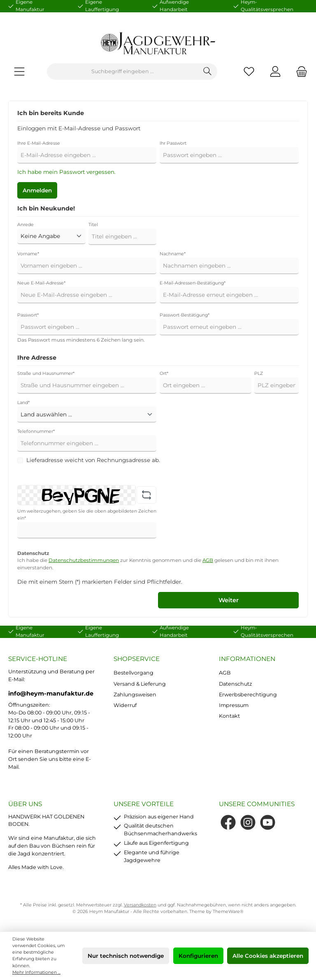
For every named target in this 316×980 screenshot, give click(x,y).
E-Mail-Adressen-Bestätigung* (193, 283)
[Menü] (19, 72)
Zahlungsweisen (135, 695)
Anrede (26, 225)
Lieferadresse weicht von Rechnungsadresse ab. (93, 460)
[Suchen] (208, 72)
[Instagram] (248, 822)
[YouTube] (268, 822)
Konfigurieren (198, 956)
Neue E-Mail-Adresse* (41, 283)
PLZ (259, 373)
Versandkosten (140, 905)
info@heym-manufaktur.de (51, 693)
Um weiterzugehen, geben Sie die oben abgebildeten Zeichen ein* (87, 514)
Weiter (229, 600)
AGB (208, 560)
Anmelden (37, 190)
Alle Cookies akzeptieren (268, 956)
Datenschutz (235, 684)
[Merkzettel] (249, 72)
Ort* (164, 373)
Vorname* (28, 254)
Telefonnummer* (36, 431)
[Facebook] (228, 822)
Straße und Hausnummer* (46, 373)
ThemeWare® (228, 912)
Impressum (234, 705)
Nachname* (173, 254)
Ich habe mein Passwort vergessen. (66, 172)
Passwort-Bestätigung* (185, 315)
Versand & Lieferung (140, 684)
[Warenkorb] (299, 72)
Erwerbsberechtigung (248, 695)
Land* (23, 403)
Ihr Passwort (173, 143)
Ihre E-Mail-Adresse (39, 143)
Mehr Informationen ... (36, 972)
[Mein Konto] (275, 72)
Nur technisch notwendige (126, 956)
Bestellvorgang (134, 673)
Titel (93, 225)
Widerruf (125, 705)
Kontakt (229, 716)
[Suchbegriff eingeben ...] (123, 72)
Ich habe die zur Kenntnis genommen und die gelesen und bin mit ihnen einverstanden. (148, 564)
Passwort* (28, 315)
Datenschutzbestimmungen (84, 560)
